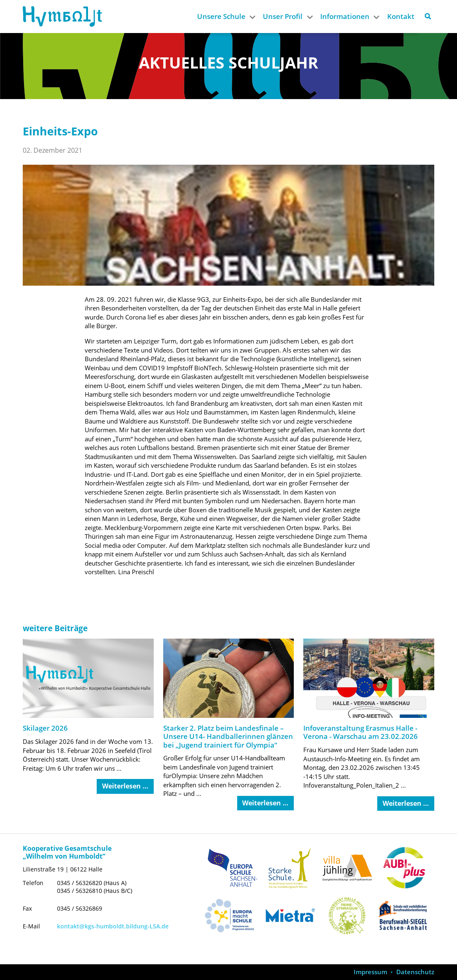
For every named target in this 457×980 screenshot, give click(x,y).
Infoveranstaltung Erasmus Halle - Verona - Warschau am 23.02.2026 (361, 732)
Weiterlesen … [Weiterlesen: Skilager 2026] (125, 786)
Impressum (370, 972)
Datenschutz (415, 972)
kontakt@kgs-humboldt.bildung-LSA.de (113, 926)
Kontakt (401, 16)
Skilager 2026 (45, 728)
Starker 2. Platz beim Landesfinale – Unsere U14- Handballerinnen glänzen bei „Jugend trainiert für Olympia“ (228, 736)
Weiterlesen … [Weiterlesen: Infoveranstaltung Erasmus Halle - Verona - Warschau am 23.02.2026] (406, 803)
